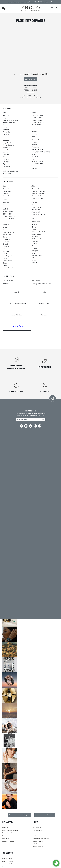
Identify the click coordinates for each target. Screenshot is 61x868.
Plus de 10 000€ (37, 125)
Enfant (34, 136)
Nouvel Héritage (37, 149)
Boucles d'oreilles (9, 122)
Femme (34, 134)
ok (43, 419)
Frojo (5, 265)
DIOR (5, 253)
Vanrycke (35, 166)
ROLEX (5, 227)
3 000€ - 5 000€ (37, 120)
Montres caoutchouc (38, 214)
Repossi (34, 159)
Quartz (5, 193)
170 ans (6, 284)
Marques (44, 315)
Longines (35, 236)
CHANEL (6, 246)
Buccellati (6, 150)
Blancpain (6, 237)
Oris (33, 246)
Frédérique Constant (10, 256)
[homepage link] (31, 9)
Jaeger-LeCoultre (37, 234)
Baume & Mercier (9, 232)
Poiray (34, 154)
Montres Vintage (44, 303)
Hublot (34, 227)
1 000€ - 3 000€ (37, 118)
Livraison (5, 827)
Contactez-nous (30, 79)
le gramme (7, 173)
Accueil (17, 292)
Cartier (5, 230)
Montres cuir (36, 212)
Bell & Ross (7, 235)
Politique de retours (8, 841)
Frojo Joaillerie (8, 143)
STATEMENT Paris (37, 163)
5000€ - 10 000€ (9, 216)
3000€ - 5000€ (8, 214)
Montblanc (35, 147)
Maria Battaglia (37, 140)
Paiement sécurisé (8, 833)
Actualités (36, 844)
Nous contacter (38, 833)
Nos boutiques (37, 830)
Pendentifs (6, 132)
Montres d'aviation (38, 193)
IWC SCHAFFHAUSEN (39, 232)
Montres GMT (36, 196)
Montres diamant (37, 205)
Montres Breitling (7, 861)
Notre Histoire (8, 280)
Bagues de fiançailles (10, 120)
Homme (34, 132)
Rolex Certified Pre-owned (17, 303)
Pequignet (35, 251)
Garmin (6, 258)
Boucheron (7, 147)
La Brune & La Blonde (11, 171)
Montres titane (36, 210)
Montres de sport (37, 198)
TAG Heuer (35, 258)
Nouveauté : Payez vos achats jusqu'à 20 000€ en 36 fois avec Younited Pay (30, 2)
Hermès (34, 225)
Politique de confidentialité (41, 838)
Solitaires (6, 134)
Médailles (6, 130)
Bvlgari (5, 244)
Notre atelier (36, 280)
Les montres (36, 221)
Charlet (6, 152)
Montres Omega (7, 858)
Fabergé (6, 162)
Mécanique (7, 191)
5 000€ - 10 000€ (38, 122)
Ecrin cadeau (6, 836)
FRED (5, 164)
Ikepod (34, 229)
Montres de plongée (38, 191)
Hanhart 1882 (8, 268)
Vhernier (34, 168)
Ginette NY (7, 166)
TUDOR (34, 260)
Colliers (6, 127)
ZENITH (34, 262)
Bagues (6, 118)
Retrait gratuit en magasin (10, 830)
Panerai (34, 248)
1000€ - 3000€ (8, 212)
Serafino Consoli (37, 161)
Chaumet (6, 154)
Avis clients (6, 838)
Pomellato (35, 156)
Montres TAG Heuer (8, 864)
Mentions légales (38, 841)
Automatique (7, 189)
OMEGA (34, 243)
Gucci (5, 169)
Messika (34, 145)
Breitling (6, 242)
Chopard (6, 157)
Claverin (6, 159)
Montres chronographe (39, 189)
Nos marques (37, 827)
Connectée (7, 196)
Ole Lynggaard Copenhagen (41, 152)
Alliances (6, 115)
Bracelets (6, 125)
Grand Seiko (7, 261)
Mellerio (34, 142)
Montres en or (36, 207)
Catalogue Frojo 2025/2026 (41, 284)
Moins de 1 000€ (37, 115)
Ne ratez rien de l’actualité (45, 815)
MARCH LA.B (36, 239)
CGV (34, 836)
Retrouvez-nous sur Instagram (20, 815)
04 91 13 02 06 (32, 95)
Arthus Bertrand (8, 145)
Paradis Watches (38, 847)
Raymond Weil (37, 255)
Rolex (44, 292)
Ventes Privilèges (17, 315)
